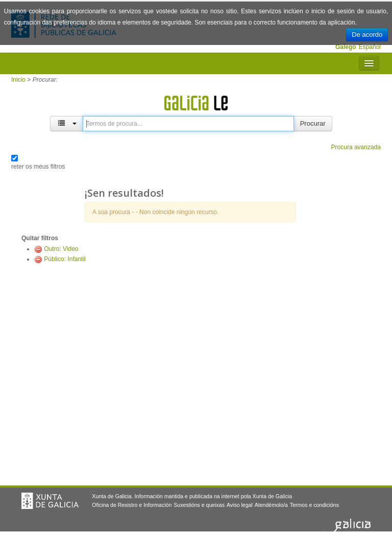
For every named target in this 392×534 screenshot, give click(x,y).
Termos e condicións (314, 505)
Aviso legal (240, 505)
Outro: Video (61, 249)
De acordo (367, 34)
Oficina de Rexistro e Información (132, 505)
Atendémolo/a (271, 505)
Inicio (18, 80)
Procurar (313, 123)
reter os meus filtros (38, 167)
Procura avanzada (356, 147)
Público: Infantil (65, 259)
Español (370, 47)
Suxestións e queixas (199, 505)
